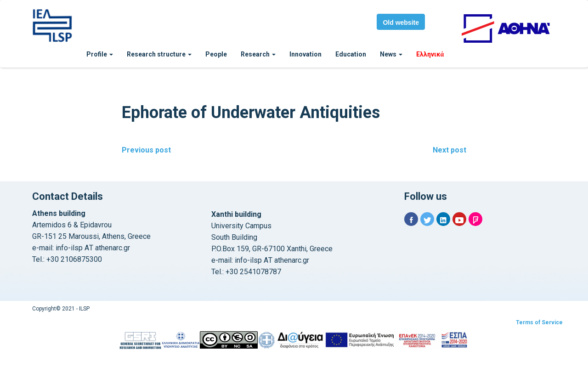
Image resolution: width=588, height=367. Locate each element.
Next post (449, 150)
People (216, 54)
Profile (100, 54)
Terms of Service (539, 322)
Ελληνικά (430, 54)
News (391, 54)
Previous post (146, 150)
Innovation (305, 54)
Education (351, 54)
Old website (401, 23)
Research (258, 54)
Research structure (159, 54)
